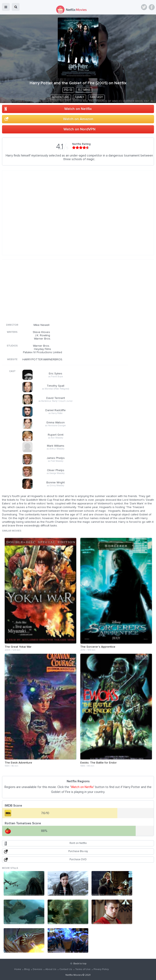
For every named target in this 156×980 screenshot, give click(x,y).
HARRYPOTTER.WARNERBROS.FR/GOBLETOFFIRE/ (55, 360)
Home (18, 969)
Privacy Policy (101, 969)
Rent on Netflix (78, 843)
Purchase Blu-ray (78, 851)
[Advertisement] (65, 291)
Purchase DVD (78, 860)
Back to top (80, 964)
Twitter (144, 7)
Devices (38, 969)
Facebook (152, 7)
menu (6, 7)
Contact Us (66, 969)
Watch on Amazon (78, 119)
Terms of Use (83, 969)
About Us (51, 969)
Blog (27, 969)
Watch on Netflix (78, 109)
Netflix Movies (74, 975)
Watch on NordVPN (79, 129)
